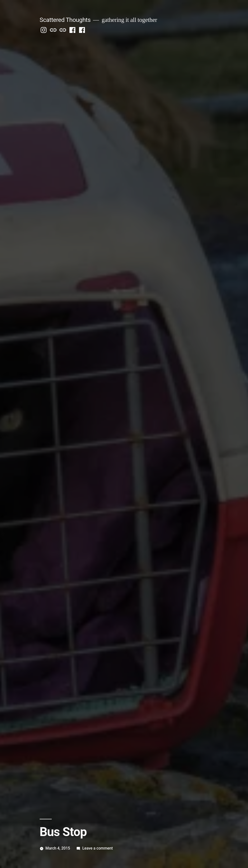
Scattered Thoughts (65, 20)
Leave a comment (98, 848)
